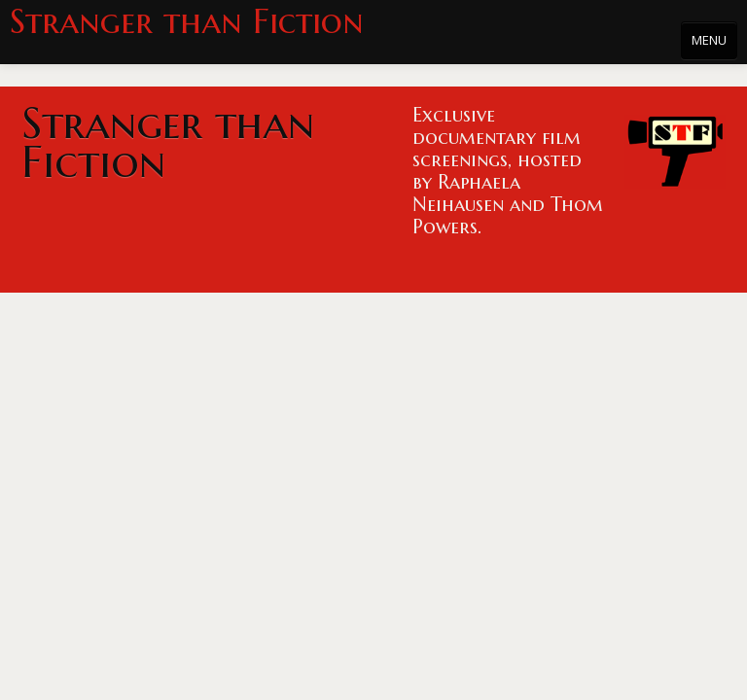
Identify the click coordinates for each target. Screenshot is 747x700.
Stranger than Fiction (187, 22)
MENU (709, 40)
